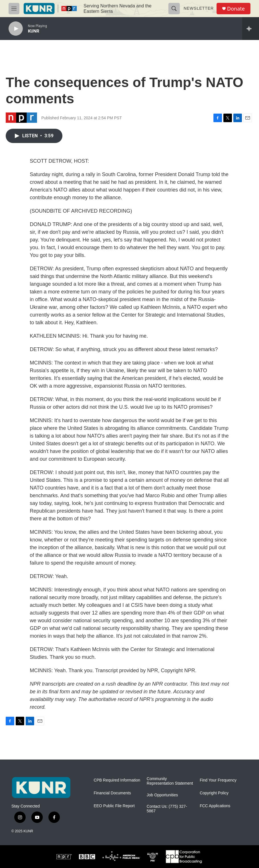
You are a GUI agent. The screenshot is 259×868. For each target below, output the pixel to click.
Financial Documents (112, 793)
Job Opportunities (162, 795)
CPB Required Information (117, 780)
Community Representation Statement (170, 781)
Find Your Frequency (218, 780)
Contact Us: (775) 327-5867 (167, 809)
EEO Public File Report (114, 806)
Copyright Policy (214, 793)
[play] (16, 29)
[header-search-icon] (174, 9)
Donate (236, 9)
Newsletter (199, 8)
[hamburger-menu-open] (14, 9)
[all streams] (251, 29)
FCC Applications (215, 806)
